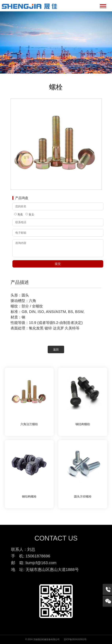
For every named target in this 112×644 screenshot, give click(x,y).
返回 (56, 349)
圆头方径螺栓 (83, 497)
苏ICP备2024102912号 (75, 639)
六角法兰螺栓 (29, 424)
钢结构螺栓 (83, 424)
